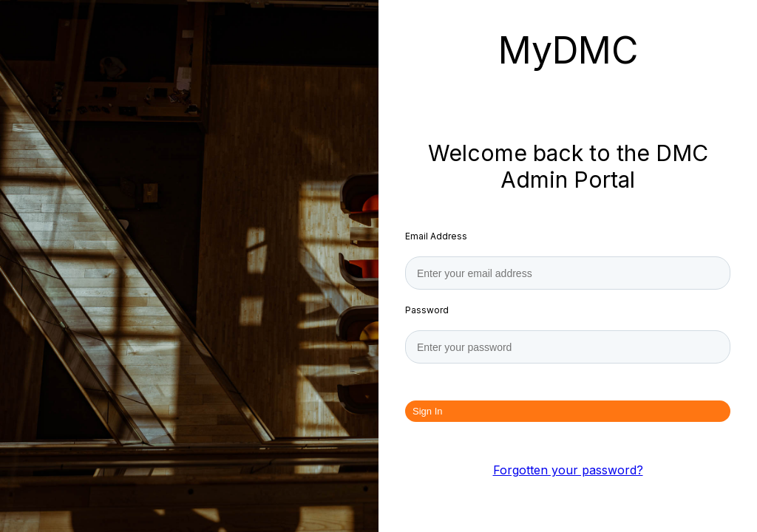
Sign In (427, 411)
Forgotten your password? (568, 470)
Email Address (436, 236)
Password (427, 310)
